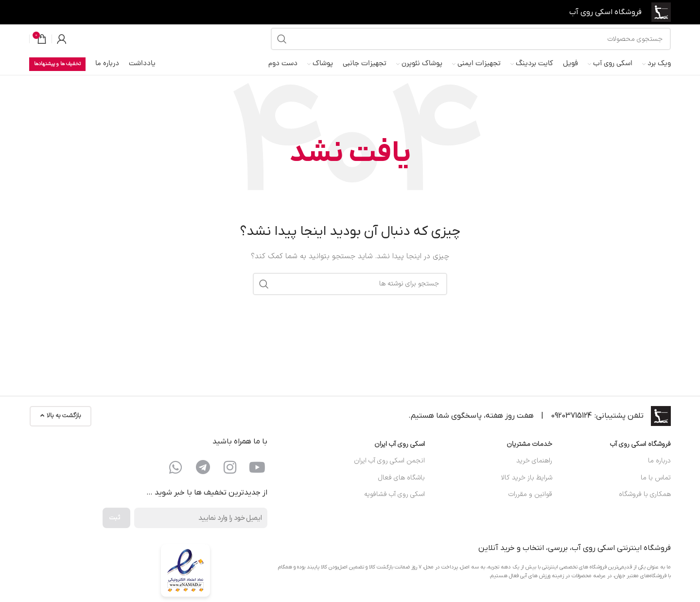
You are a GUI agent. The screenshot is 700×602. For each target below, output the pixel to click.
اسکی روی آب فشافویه (394, 504)
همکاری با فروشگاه (645, 504)
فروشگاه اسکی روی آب (640, 453)
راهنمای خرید (534, 470)
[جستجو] (471, 45)
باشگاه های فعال (402, 487)
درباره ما (659, 470)
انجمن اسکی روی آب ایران (389, 470)
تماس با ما (656, 487)
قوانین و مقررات (530, 504)
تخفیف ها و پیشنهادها (57, 73)
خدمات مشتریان (529, 453)
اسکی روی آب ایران (400, 453)
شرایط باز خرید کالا (527, 487)
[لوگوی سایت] (659, 13)
